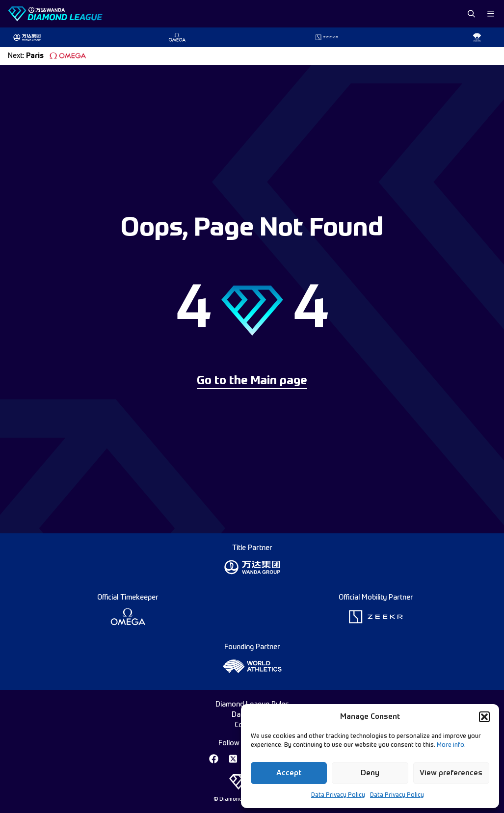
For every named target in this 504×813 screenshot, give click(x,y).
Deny (370, 773)
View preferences (451, 773)
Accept (289, 773)
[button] (484, 717)
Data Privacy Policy (338, 795)
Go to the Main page (252, 381)
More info (451, 745)
